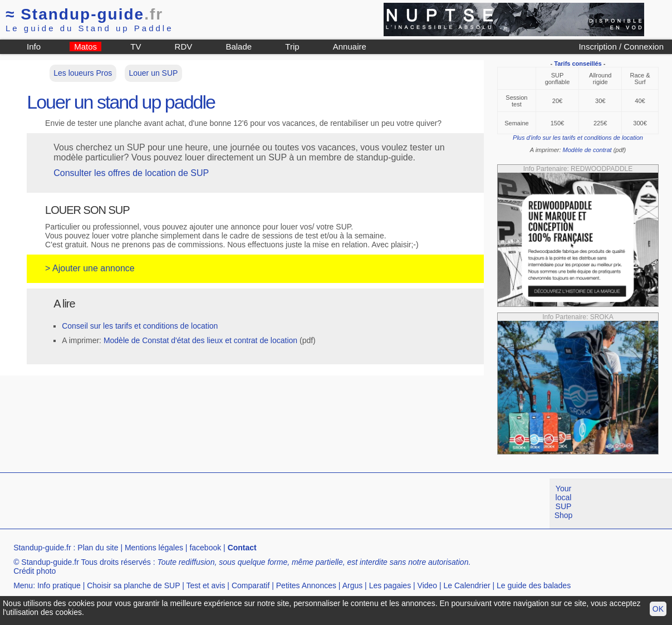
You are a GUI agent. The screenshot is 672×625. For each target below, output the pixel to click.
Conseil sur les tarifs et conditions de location (140, 326)
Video (428, 585)
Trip (292, 47)
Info (34, 47)
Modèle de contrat (587, 150)
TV (136, 47)
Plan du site (98, 548)
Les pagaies (390, 585)
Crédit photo (35, 571)
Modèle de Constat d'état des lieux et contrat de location (200, 340)
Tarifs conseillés (578, 64)
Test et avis (205, 585)
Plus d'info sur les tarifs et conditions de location (578, 138)
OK (658, 609)
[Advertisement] (203, 504)
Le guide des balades (534, 585)
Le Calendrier (467, 585)
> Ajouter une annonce (90, 268)
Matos (85, 47)
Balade (239, 47)
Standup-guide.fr (42, 548)
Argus (353, 585)
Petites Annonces (306, 585)
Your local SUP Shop (564, 502)
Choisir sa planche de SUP (133, 585)
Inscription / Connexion (621, 47)
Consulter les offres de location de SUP (131, 173)
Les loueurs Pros (83, 73)
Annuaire (350, 47)
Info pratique (59, 585)
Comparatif (251, 585)
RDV (184, 47)
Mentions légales (154, 548)
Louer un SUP (153, 73)
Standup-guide (84, 14)
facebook (205, 548)
